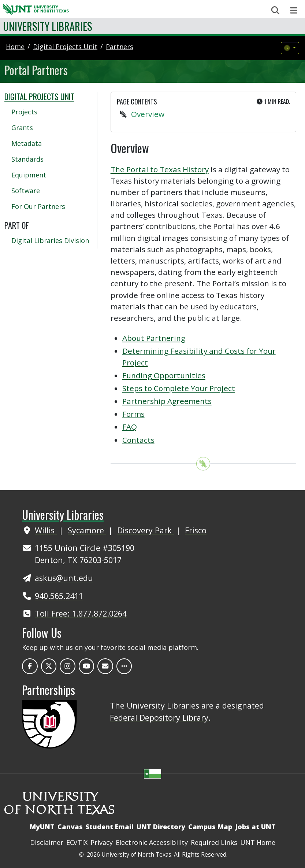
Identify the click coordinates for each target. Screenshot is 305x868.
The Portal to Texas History (160, 169)
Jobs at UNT (255, 827)
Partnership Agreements (167, 401)
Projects (24, 112)
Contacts (138, 440)
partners (120, 47)
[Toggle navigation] (294, 10)
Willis (46, 530)
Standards (27, 159)
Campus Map (210, 827)
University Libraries (48, 26)
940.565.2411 (59, 596)
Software (26, 191)
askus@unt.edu (64, 578)
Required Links (214, 842)
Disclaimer (47, 842)
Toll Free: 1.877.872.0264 (81, 613)
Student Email (110, 827)
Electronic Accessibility (152, 842)
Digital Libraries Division (50, 240)
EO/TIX (77, 842)
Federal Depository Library (159, 718)
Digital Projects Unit (39, 96)
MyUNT (42, 827)
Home (15, 47)
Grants (22, 128)
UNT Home (258, 842)
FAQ (130, 427)
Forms (133, 414)
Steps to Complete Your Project (179, 388)
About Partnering (154, 338)
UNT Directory (161, 827)
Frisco (196, 530)
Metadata (27, 143)
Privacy (102, 842)
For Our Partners (38, 206)
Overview (148, 114)
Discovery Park (146, 530)
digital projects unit (65, 47)
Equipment (29, 175)
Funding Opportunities (164, 375)
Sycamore (87, 530)
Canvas (70, 827)
